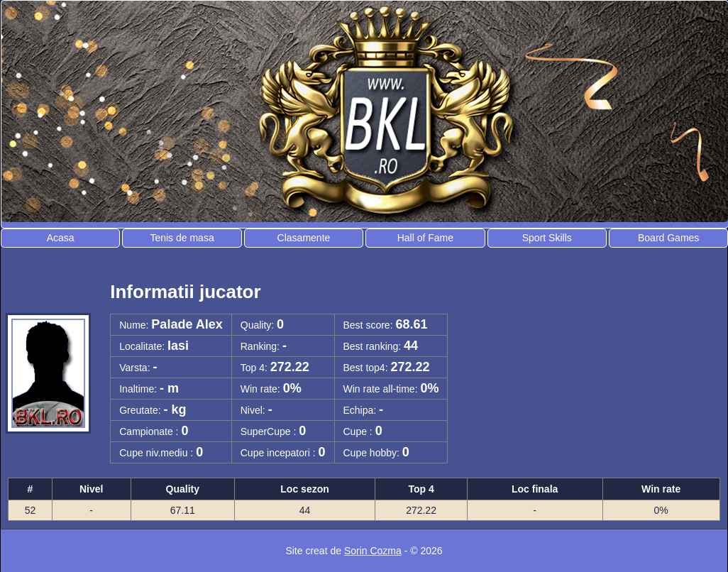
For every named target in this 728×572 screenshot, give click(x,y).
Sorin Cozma (373, 551)
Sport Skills (547, 238)
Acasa (61, 238)
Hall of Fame (425, 238)
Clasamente (304, 238)
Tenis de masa (182, 238)
